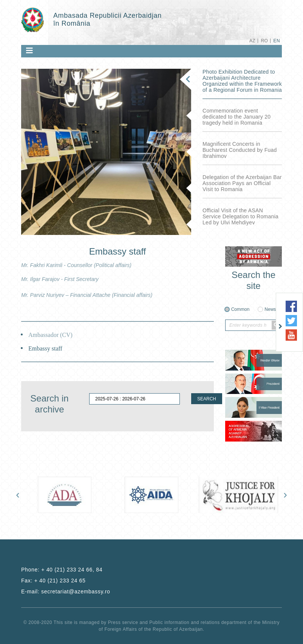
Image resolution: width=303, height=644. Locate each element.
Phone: (62, 570)
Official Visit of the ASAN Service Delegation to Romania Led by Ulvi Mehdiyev (240, 216)
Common (240, 309)
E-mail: (66, 591)
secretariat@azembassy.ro (76, 591)
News (270, 309)
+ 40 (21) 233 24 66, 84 (72, 570)
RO (264, 41)
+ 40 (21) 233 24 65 (60, 581)
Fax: (53, 581)
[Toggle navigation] (29, 51)
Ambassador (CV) (50, 335)
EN (277, 41)
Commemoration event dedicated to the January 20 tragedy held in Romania (237, 117)
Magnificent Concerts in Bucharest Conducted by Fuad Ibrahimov (240, 150)
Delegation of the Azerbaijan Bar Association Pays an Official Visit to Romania (242, 183)
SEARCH (207, 399)
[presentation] (18, 494)
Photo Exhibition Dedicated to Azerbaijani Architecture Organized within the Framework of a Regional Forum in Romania (242, 81)
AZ (252, 41)
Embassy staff (45, 348)
